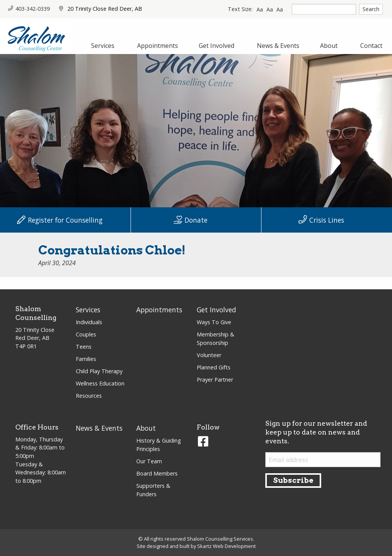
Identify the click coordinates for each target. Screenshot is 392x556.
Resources (89, 396)
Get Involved (216, 310)
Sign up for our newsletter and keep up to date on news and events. (316, 432)
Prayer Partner (215, 380)
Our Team (149, 461)
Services (88, 310)
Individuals (89, 322)
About (146, 428)
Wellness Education (100, 383)
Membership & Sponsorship (216, 339)
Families (86, 359)
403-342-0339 (29, 9)
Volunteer (209, 355)
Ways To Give (214, 322)
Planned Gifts (214, 367)
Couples (86, 334)
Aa (260, 9)
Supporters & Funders (153, 490)
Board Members (157, 473)
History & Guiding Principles (159, 445)
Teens (84, 347)
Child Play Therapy (99, 371)
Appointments (159, 310)
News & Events (99, 428)
